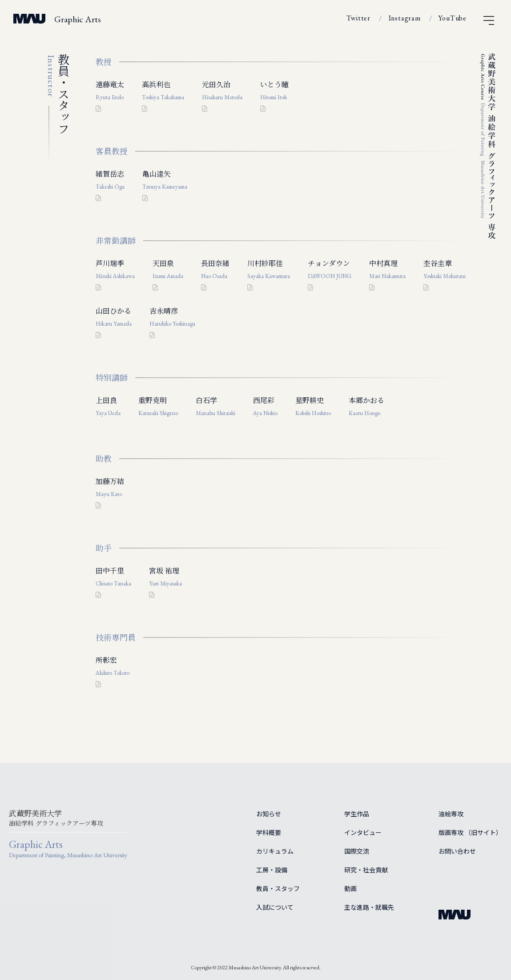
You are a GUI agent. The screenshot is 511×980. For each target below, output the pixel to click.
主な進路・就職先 (369, 907)
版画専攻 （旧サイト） (470, 832)
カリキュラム (275, 851)
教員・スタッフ (278, 888)
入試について (275, 907)
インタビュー (363, 832)
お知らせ (269, 814)
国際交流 (357, 851)
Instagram (405, 18)
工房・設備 (272, 870)
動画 (350, 888)
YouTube (453, 18)
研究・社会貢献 (366, 870)
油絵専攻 (451, 814)
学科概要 (269, 832)
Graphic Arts (78, 19)
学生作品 (357, 814)
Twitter (358, 18)
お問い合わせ (457, 851)
